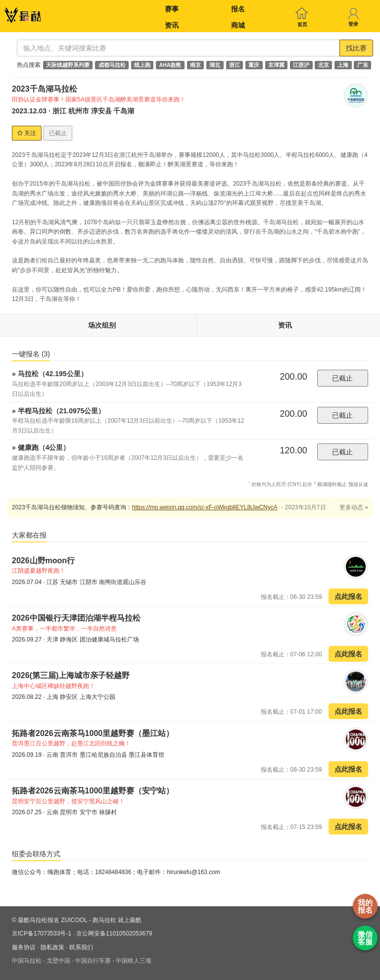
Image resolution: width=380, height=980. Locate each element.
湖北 (215, 65)
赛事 (172, 9)
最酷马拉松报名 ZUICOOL (52, 920)
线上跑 (142, 65)
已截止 (342, 378)
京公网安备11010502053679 (114, 933)
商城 (238, 25)
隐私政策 (52, 947)
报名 (238, 9)
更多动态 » (354, 507)
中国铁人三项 (134, 961)
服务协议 (24, 947)
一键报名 (31, 354)
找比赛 (356, 48)
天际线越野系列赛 (68, 65)
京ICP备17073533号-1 (42, 933)
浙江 (235, 65)
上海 (343, 65)
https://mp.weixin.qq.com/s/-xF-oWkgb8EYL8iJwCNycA (205, 507)
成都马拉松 (112, 65)
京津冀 (276, 65)
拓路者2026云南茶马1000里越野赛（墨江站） (93, 733)
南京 (195, 65)
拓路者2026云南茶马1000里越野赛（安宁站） (93, 791)
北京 (324, 65)
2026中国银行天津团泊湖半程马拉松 (76, 618)
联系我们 (81, 947)
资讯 (172, 25)
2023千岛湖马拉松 (45, 89)
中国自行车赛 (93, 961)
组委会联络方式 (36, 854)
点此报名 (348, 596)
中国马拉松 (27, 961)
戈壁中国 (58, 961)
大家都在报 (29, 535)
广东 (363, 65)
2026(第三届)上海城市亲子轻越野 (71, 675)
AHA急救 (170, 65)
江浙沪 (301, 65)
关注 (27, 133)
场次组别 (102, 325)
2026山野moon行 (43, 561)
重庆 (254, 65)
